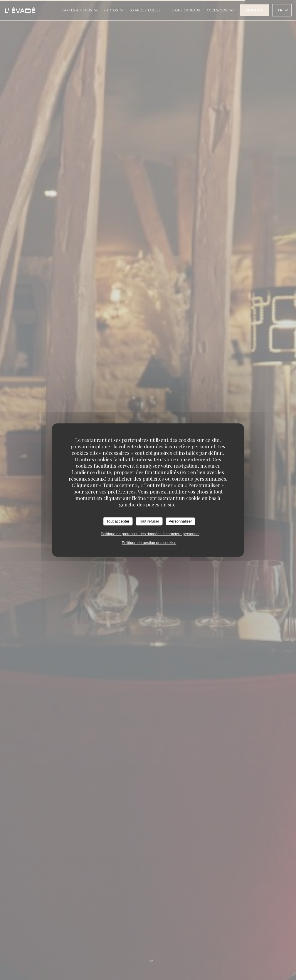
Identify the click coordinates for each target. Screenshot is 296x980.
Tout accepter (118, 521)
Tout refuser (149, 521)
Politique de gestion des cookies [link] (149, 542)
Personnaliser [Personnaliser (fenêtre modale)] (180, 521)
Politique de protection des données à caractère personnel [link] (150, 534)
